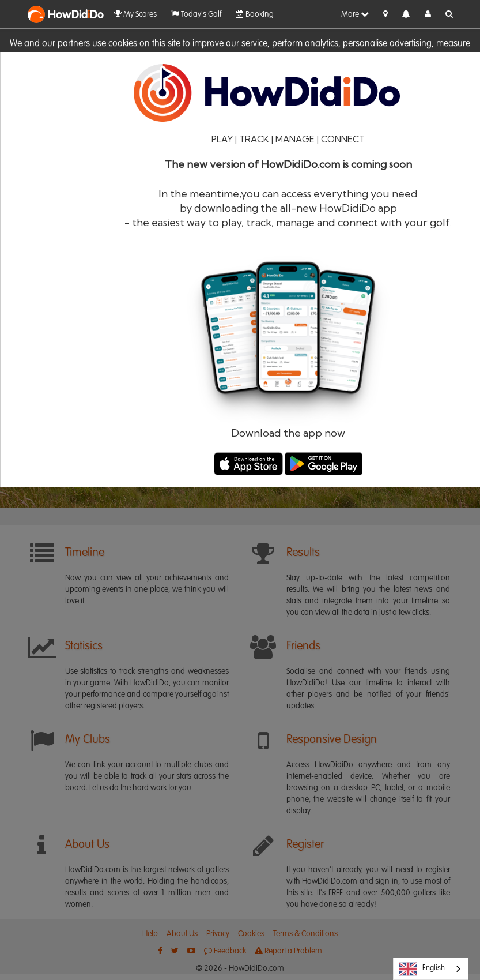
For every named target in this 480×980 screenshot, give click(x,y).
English (422, 969)
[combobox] (431, 969)
